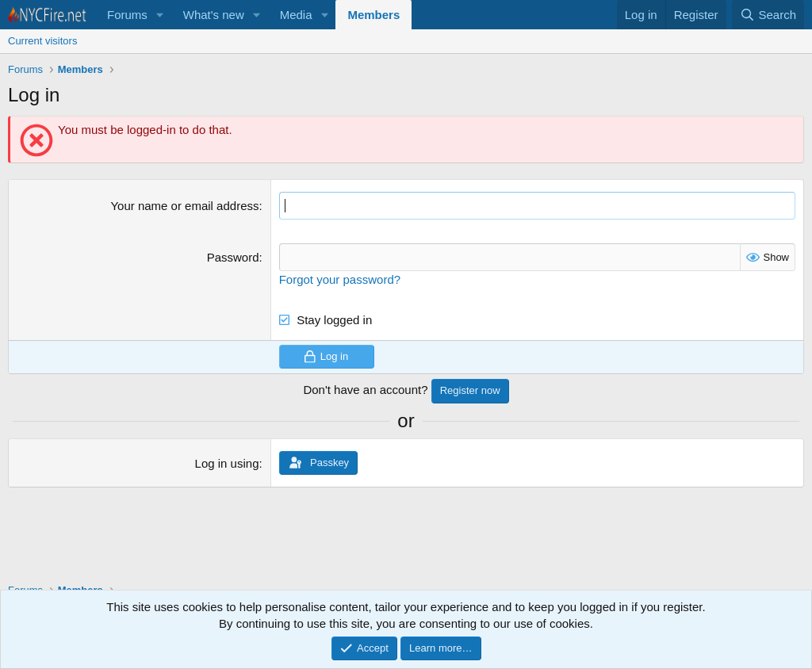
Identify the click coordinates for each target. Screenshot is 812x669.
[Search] (768, 15)
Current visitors (42, 41)
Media (296, 15)
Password (233, 257)
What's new (214, 15)
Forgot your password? (340, 279)
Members (373, 15)
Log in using (227, 463)
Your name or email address (184, 206)
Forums (127, 15)
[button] (160, 15)
